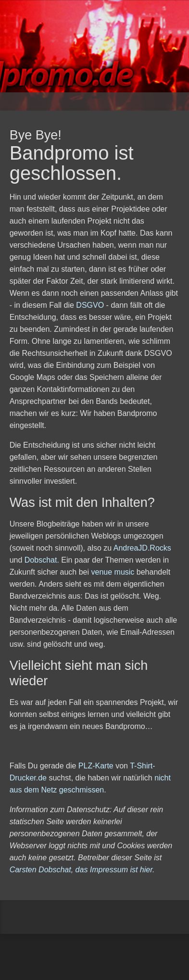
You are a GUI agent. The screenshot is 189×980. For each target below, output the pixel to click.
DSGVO (90, 305)
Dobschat (41, 560)
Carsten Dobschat (40, 870)
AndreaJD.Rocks (142, 548)
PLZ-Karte (96, 766)
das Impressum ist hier (114, 870)
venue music (113, 572)
